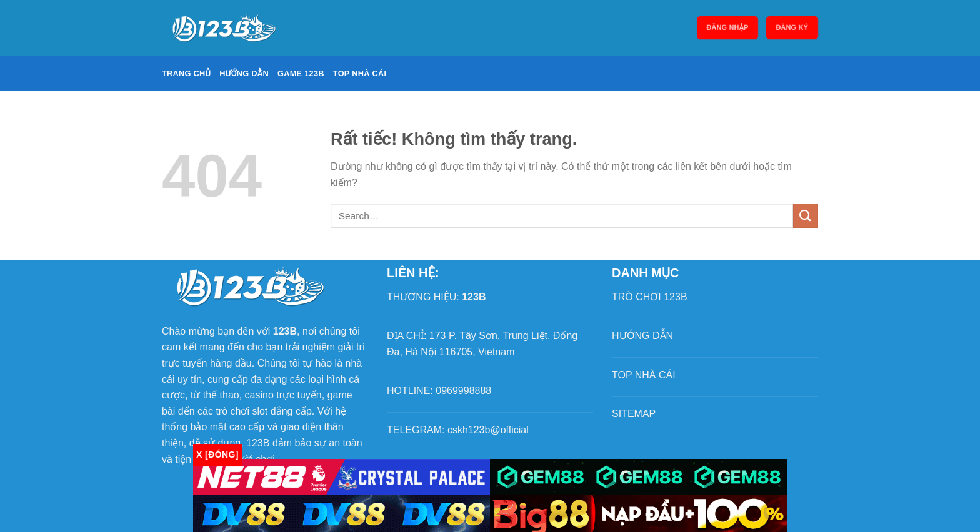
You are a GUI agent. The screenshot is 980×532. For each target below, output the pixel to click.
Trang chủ (186, 73)
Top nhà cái (360, 73)
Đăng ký (792, 28)
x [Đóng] (217, 455)
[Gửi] (806, 216)
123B (474, 297)
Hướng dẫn (244, 73)
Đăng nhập (727, 28)
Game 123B (301, 73)
